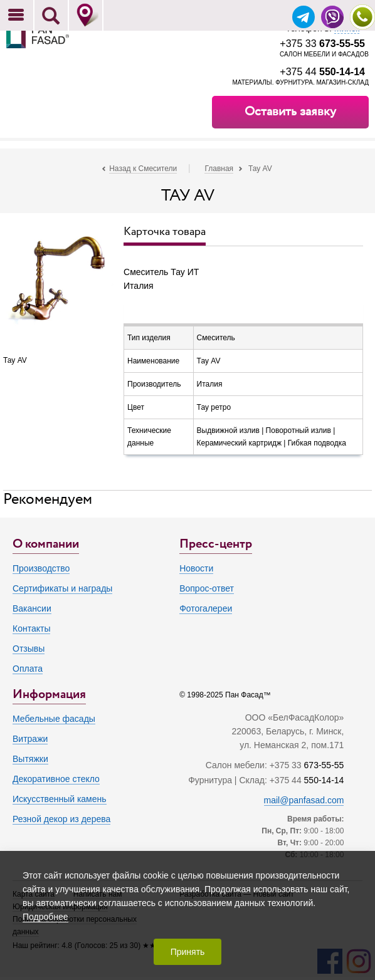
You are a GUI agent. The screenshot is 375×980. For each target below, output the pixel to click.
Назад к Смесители (143, 169)
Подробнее (45, 917)
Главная (219, 169)
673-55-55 (324, 765)
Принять (188, 952)
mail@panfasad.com (304, 800)
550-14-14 (324, 780)
